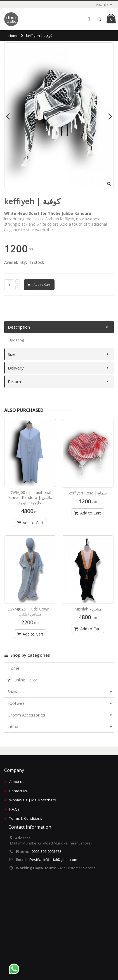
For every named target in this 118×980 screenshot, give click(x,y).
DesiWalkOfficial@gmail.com (53, 860)
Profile (102, 5)
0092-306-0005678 (46, 851)
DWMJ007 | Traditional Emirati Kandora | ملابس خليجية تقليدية (30, 498)
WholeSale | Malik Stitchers (33, 800)
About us (17, 782)
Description (19, 327)
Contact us (18, 791)
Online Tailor (23, 680)
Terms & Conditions (26, 818)
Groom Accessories (26, 715)
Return (14, 381)
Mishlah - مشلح (88, 609)
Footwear (17, 703)
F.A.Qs (14, 809)
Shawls (14, 691)
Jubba (13, 727)
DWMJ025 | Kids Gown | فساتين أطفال (30, 612)
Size (12, 354)
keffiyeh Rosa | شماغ (88, 493)
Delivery (16, 368)
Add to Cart (29, 523)
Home (13, 36)
